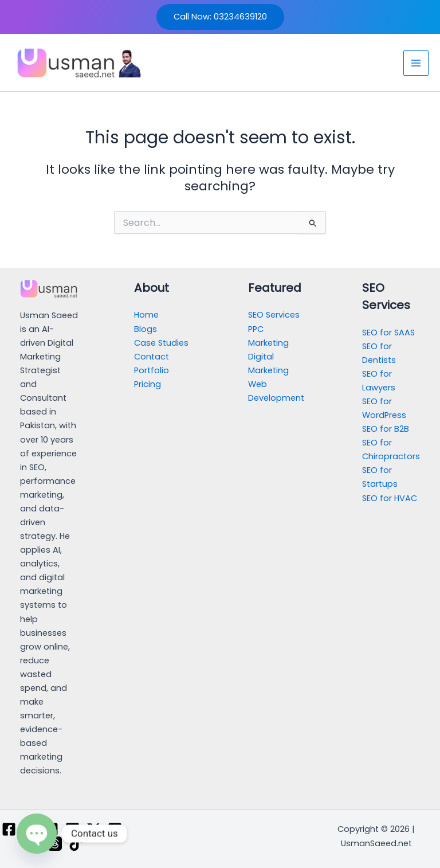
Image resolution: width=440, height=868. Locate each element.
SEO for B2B (386, 429)
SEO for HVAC (390, 498)
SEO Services (274, 315)
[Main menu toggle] (416, 63)
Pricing (148, 384)
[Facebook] (9, 829)
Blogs (146, 329)
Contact (152, 357)
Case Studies (161, 343)
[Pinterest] (115, 829)
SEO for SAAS (388, 333)
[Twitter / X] (94, 829)
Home (146, 315)
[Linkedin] (72, 829)
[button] (220, 17)
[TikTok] (76, 844)
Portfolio (152, 370)
